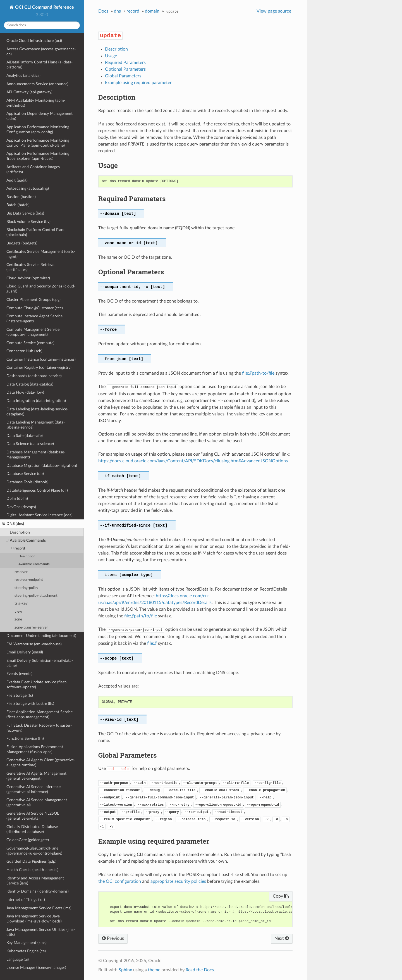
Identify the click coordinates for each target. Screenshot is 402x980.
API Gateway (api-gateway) (29, 92)
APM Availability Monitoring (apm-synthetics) (36, 103)
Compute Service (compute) (30, 343)
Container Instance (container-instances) (41, 359)
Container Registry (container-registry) (39, 367)
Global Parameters (123, 76)
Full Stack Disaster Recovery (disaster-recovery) (39, 728)
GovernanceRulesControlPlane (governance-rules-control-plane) (34, 851)
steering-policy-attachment (36, 596)
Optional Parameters (125, 69)
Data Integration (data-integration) (36, 401)
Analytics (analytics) (23, 76)
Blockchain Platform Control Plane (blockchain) (36, 232)
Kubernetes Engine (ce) (26, 951)
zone (18, 619)
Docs (103, 11)
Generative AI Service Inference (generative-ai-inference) (33, 789)
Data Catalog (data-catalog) (30, 384)
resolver (21, 572)
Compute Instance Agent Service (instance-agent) (34, 319)
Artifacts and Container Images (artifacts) (33, 169)
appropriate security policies (178, 881)
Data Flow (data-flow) (25, 392)
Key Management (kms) (27, 943)
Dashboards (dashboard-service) (34, 376)
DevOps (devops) (21, 507)
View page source (274, 11)
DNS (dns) (13, 524)
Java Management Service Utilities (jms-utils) (41, 932)
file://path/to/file (141, 616)
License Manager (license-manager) (36, 968)
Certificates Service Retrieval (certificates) (31, 267)
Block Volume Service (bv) (28, 222)
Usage (111, 56)
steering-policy (26, 588)
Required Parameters (125, 63)
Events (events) (19, 674)
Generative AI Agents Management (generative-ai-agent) (36, 776)
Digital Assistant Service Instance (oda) (40, 515)
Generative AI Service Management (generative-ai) (37, 802)
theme (154, 970)
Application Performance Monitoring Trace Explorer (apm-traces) (38, 156)
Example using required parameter (138, 83)
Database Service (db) (25, 474)
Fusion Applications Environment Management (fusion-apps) (35, 749)
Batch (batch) (18, 205)
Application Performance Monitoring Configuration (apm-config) (38, 129)
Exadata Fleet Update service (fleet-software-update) (37, 685)
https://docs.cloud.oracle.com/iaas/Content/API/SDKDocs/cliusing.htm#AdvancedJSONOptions (193, 461)
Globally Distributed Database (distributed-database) (32, 829)
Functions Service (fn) (25, 738)
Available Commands (26, 541)
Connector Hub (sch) (24, 351)
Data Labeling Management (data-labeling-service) (36, 425)
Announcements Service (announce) (37, 84)
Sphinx (125, 970)
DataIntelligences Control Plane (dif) (37, 490)
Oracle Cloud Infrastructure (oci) (34, 41)
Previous (113, 938)
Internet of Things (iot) (26, 900)
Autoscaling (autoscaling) (28, 188)
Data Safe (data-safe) (25, 436)
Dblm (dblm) (17, 499)
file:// (152, 643)
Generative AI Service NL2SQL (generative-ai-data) (33, 816)
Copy (281, 896)
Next (282, 938)
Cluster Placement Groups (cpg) (33, 300)
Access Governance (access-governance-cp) (41, 52)
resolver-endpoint (29, 580)
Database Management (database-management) (36, 455)
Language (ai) (18, 959)
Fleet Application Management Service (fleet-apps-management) (40, 714)
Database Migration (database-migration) (42, 466)
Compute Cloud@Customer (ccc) (35, 308)
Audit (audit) (17, 180)
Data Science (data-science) (30, 444)
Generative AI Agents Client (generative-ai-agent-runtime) (41, 763)
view (18, 612)
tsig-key (21, 604)
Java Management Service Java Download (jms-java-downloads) (34, 919)
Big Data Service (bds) (25, 213)
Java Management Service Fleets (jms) (39, 908)
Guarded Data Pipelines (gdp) (31, 861)
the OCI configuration (120, 881)
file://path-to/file (258, 373)
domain (152, 11)
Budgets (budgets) (22, 243)
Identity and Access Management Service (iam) (35, 881)
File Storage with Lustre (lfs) (30, 704)
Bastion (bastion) (21, 197)
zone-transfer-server (31, 628)
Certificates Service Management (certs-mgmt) (41, 254)
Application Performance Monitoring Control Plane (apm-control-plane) (38, 143)
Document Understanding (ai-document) (41, 636)
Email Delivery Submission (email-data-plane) (40, 663)
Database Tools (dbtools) (27, 482)
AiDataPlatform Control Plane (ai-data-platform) (40, 65)
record (18, 549)
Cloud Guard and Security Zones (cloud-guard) (41, 289)
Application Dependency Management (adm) (40, 116)
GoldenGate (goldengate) (28, 840)
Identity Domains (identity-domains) (38, 891)
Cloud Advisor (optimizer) (28, 278)
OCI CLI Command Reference (44, 7)
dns (117, 11)
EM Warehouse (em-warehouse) (34, 644)
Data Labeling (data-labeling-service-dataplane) (37, 412)
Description (20, 532)
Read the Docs (200, 970)
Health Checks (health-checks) (32, 870)
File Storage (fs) (20, 695)
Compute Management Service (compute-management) (33, 332)
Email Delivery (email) (25, 652)
